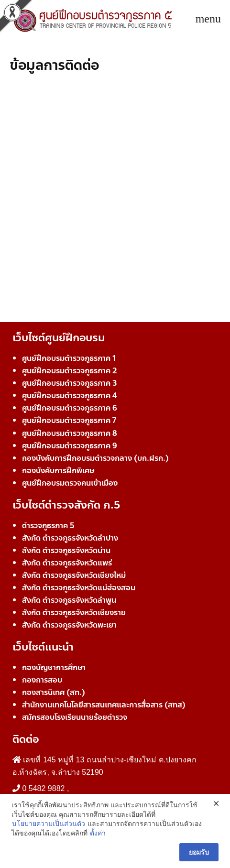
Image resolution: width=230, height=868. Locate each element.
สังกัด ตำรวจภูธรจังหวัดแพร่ (67, 563)
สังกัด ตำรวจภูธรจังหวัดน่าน (66, 550)
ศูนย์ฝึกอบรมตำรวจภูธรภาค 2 (70, 371)
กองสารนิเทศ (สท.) (54, 692)
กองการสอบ (42, 680)
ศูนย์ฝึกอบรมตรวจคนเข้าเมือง (70, 483)
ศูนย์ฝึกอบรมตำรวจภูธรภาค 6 (70, 408)
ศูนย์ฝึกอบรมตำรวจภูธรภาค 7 (69, 420)
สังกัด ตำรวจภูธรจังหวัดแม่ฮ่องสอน (79, 588)
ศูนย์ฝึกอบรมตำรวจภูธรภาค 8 (70, 433)
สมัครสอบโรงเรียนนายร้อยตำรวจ (75, 717)
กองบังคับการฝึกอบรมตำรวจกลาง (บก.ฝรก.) (95, 458)
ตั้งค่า (98, 833)
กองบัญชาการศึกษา (54, 667)
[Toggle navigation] (208, 19)
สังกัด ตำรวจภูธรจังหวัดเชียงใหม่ (74, 575)
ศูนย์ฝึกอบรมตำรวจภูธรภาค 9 (70, 446)
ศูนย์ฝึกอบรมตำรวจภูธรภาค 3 (70, 383)
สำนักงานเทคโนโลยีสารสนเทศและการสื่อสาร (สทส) (104, 705)
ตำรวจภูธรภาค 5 (48, 526)
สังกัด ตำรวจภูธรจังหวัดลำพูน (69, 600)
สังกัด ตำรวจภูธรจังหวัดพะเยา (69, 625)
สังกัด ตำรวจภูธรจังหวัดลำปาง (70, 538)
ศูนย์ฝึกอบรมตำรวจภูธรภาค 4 (69, 396)
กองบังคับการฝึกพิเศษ (58, 471)
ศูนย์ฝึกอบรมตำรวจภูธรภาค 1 (69, 358)
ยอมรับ (199, 852)
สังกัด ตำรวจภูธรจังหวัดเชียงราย (74, 613)
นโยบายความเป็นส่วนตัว (49, 824)
